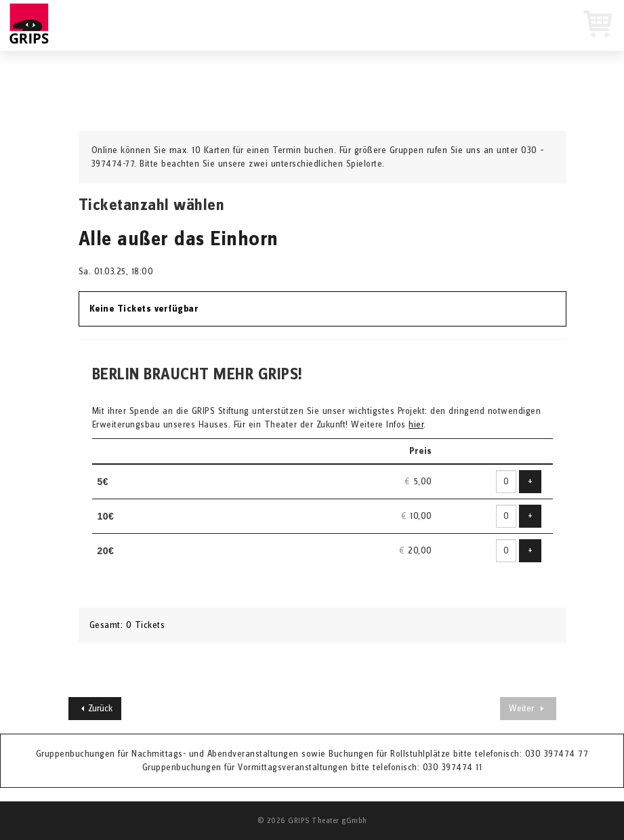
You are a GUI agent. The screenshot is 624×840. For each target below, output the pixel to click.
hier (416, 425)
